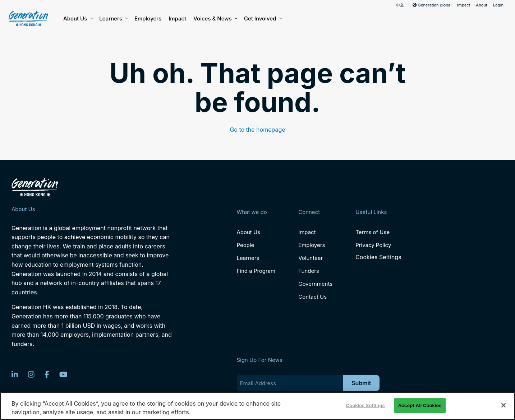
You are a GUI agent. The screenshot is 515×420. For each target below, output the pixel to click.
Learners (113, 19)
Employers (148, 18)
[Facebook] (47, 374)
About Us (78, 19)
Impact (464, 5)
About (482, 5)
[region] (257, 406)
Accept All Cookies (420, 405)
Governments (315, 284)
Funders (309, 271)
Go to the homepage (257, 130)
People (245, 245)
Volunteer (311, 258)
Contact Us (312, 297)
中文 (400, 5)
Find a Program (256, 271)
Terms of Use (373, 232)
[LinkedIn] (15, 374)
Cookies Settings (378, 257)
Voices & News (215, 19)
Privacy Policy (373, 245)
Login (498, 5)
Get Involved (263, 19)
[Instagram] (31, 374)
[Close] (503, 405)
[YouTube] (63, 374)
